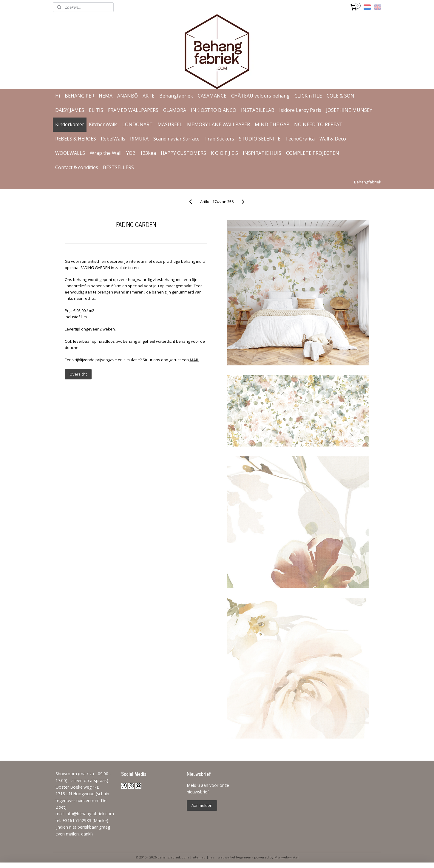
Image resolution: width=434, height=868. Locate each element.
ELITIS (96, 110)
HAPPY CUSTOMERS (183, 153)
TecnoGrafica (300, 139)
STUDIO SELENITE (260, 139)
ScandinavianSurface (176, 139)
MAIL (194, 360)
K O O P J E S (224, 153)
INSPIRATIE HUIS (262, 153)
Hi (58, 96)
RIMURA (139, 139)
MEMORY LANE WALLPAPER (218, 124)
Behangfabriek (176, 96)
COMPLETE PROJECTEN (313, 153)
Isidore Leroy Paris (300, 110)
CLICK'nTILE (308, 96)
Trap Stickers (219, 139)
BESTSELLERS (118, 167)
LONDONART (138, 124)
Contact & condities (77, 167)
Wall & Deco (333, 139)
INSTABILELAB (258, 110)
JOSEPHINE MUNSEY (349, 110)
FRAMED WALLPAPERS (133, 110)
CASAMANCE (212, 96)
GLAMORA (175, 110)
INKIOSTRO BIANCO (214, 110)
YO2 (131, 153)
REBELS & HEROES (76, 139)
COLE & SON (340, 96)
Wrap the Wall (106, 153)
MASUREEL (170, 124)
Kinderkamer (70, 124)
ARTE (149, 96)
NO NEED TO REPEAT (318, 124)
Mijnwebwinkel (286, 857)
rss (212, 857)
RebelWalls (113, 139)
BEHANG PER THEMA (89, 96)
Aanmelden (202, 805)
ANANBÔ (128, 96)
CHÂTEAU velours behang (260, 96)
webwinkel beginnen (234, 857)
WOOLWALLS (70, 153)
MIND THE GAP (272, 124)
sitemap (199, 857)
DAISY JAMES (70, 110)
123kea (148, 153)
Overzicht (78, 374)
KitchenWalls (103, 124)
